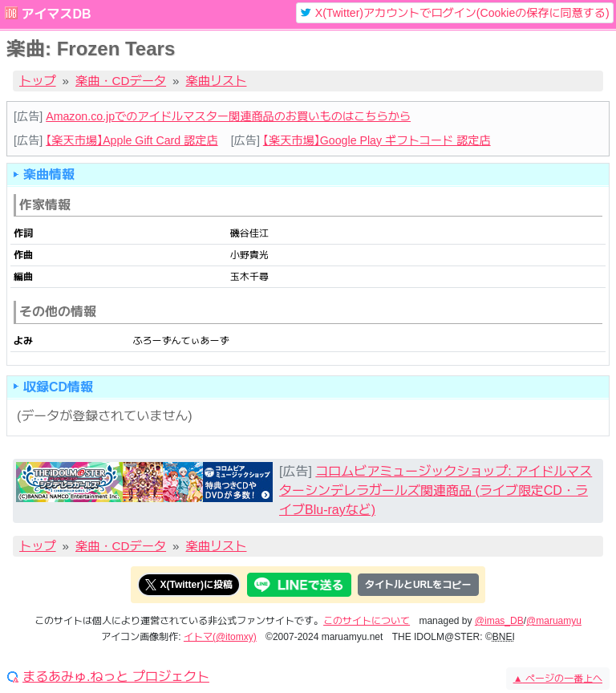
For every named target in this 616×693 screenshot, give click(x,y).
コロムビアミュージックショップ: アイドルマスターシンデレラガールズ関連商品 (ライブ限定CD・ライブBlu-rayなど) (436, 490)
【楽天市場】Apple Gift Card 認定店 (132, 140)
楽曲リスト (217, 81)
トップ (38, 81)
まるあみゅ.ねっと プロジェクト (116, 677)
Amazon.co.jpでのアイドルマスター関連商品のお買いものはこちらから (228, 116)
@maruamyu (554, 621)
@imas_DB (499, 621)
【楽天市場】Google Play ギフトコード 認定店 (377, 140)
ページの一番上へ (558, 679)
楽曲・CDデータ (121, 81)
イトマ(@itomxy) (220, 637)
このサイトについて (367, 621)
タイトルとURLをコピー (418, 585)
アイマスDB (56, 14)
